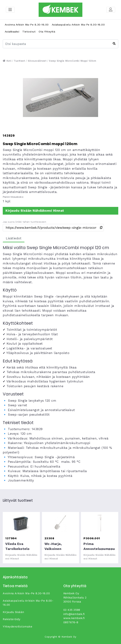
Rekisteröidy (12, 619)
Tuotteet (19, 61)
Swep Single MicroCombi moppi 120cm (73, 61)
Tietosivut (29, 32)
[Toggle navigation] (111, 10)
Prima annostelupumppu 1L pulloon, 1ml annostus (99, 523)
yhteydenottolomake (17, 627)
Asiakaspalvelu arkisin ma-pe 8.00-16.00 (78, 25)
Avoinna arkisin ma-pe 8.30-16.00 (27, 25)
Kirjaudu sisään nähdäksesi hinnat (35, 211)
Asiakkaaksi (12, 32)
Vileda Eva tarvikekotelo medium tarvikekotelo (21, 523)
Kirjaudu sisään (13, 612)
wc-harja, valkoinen (61, 523)
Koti (7, 61)
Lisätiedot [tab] (14, 238)
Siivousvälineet (37, 61)
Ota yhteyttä (47, 32)
